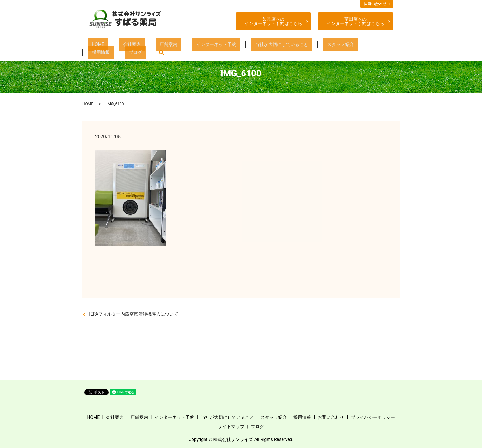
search (377, 46)
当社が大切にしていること (251, 46)
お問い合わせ (331, 417)
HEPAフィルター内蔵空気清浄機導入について (133, 314)
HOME (106, 46)
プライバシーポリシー (373, 417)
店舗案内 (159, 46)
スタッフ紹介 (299, 46)
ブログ (356, 46)
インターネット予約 (196, 46)
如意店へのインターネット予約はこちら (273, 21)
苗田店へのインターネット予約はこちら (355, 21)
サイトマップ (231, 426)
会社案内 (131, 46)
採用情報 (330, 46)
